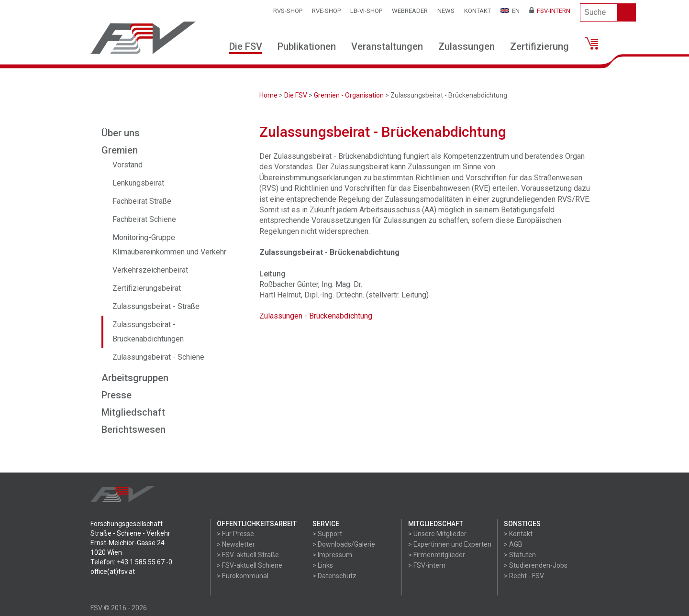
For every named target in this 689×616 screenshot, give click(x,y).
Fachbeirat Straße (142, 201)
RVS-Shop (288, 11)
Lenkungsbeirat (138, 183)
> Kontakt (518, 534)
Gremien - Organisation (349, 95)
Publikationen (307, 46)
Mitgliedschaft (133, 412)
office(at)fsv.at (113, 572)
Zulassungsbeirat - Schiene (158, 357)
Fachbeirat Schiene (144, 219)
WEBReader (410, 11)
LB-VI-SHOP (366, 11)
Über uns (121, 133)
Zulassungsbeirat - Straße (156, 306)
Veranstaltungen (387, 46)
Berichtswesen (133, 429)
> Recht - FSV (524, 576)
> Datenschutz (334, 576)
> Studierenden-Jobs (536, 565)
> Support (327, 534)
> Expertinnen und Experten (450, 544)
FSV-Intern (550, 11)
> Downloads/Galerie (344, 544)
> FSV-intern (427, 565)
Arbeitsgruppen (135, 378)
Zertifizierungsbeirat (147, 288)
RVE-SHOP (326, 11)
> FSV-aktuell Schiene (250, 565)
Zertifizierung (539, 46)
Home (268, 95)
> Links (323, 565)
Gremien (120, 150)
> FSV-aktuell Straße (248, 555)
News (446, 11)
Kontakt (478, 11)
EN (510, 11)
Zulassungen (467, 46)
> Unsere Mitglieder (437, 534)
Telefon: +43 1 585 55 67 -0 (131, 562)
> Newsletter (236, 544)
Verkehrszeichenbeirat (150, 270)
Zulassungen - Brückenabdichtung (316, 316)
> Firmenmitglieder (437, 555)
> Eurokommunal (243, 576)
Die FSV (246, 46)
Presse (117, 395)
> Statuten (520, 555)
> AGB (513, 544)
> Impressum (332, 555)
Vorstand (128, 165)
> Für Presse (235, 534)
